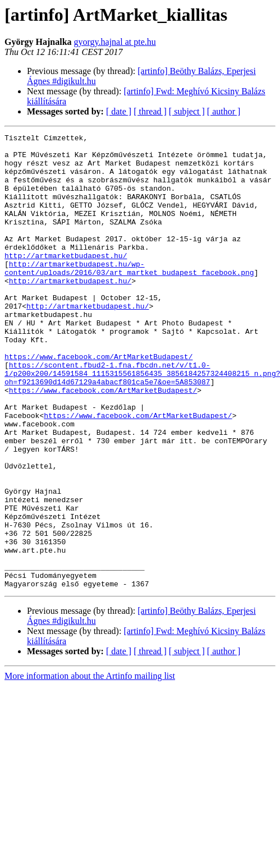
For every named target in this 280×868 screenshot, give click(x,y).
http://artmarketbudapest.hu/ (66, 281)
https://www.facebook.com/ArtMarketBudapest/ (98, 402)
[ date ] (119, 111)
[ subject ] (187, 111)
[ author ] (224, 111)
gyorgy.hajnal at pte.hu (115, 42)
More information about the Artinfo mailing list (90, 767)
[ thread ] (150, 111)
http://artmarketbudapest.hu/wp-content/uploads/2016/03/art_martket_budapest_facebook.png (129, 296)
